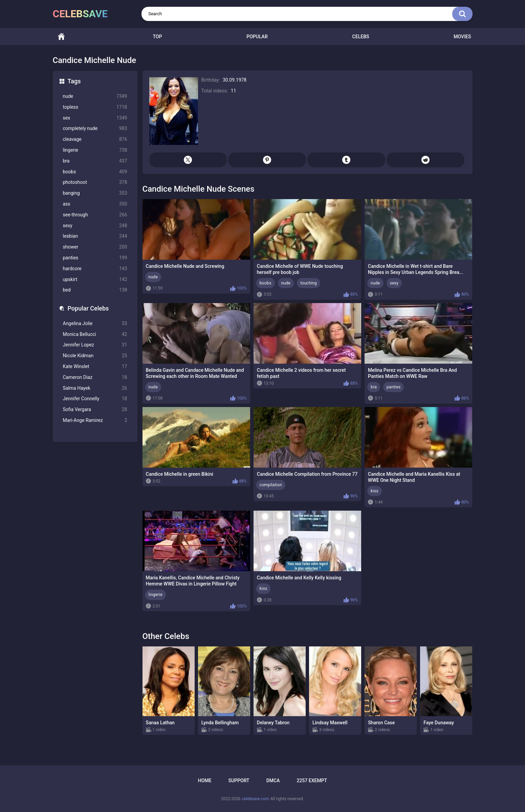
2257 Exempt (312, 781)
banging (95, 193)
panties (95, 258)
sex (95, 118)
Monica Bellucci (95, 334)
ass (95, 204)
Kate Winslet (95, 367)
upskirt (95, 280)
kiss (375, 491)
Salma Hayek (95, 388)
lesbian (95, 236)
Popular (257, 37)
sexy (95, 226)
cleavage (95, 139)
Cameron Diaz (95, 377)
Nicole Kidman (95, 356)
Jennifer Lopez (95, 345)
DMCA (273, 781)
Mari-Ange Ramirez (95, 420)
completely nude (95, 129)
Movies (462, 37)
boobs (95, 172)
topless (95, 107)
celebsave (80, 14)
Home (61, 37)
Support (239, 781)
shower (95, 247)
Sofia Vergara (95, 410)
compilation (271, 485)
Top (157, 37)
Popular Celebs (88, 308)
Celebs (361, 37)
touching (309, 283)
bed (95, 290)
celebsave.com (255, 799)
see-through (95, 215)
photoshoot (95, 182)
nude (95, 96)
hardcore (95, 269)
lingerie (95, 150)
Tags (74, 81)
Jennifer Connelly (95, 399)
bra (95, 161)
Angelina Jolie (95, 324)
